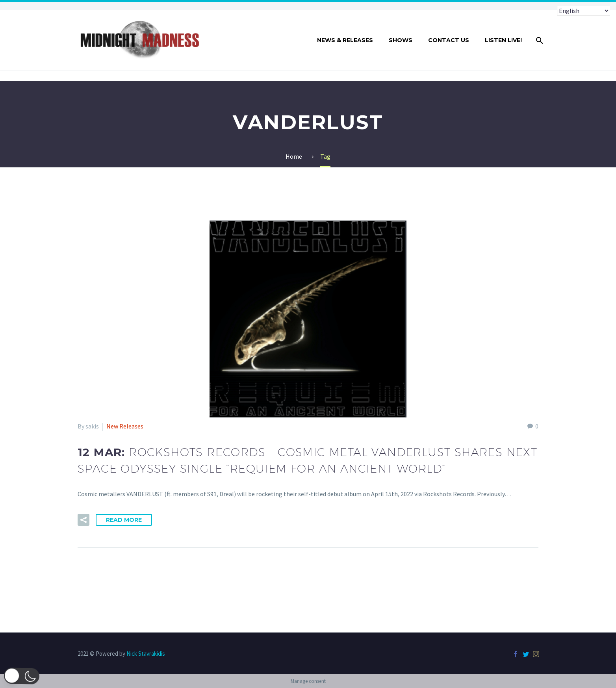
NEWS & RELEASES (345, 40)
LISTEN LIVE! (503, 40)
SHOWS (401, 40)
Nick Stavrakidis (146, 654)
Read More (124, 520)
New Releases (125, 426)
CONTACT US (449, 40)
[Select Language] (584, 11)
